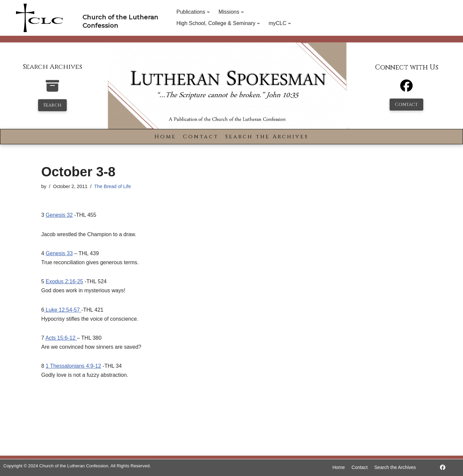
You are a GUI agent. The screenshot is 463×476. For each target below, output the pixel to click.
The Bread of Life (112, 186)
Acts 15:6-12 (61, 338)
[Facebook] (406, 89)
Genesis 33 (59, 253)
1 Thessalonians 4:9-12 (73, 366)
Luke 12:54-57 (63, 310)
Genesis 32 (59, 215)
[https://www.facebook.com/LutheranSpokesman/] (443, 467)
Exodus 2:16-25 (64, 281)
